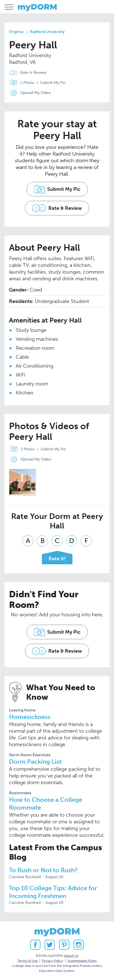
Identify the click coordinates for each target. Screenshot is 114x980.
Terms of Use (28, 961)
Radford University (47, 32)
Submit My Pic (53, 83)
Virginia (16, 32)
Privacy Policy (53, 961)
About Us (71, 956)
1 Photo (21, 83)
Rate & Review (33, 73)
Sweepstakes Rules (82, 961)
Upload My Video (36, 93)
